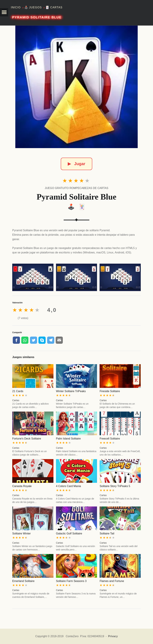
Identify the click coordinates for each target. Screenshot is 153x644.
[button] (4, 12)
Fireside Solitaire (110, 391)
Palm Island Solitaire (68, 439)
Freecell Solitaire (110, 439)
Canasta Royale (22, 486)
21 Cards (18, 391)
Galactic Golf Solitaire (69, 533)
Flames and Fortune (112, 581)
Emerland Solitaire (23, 581)
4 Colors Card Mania (69, 486)
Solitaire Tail (107, 533)
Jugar (76, 164)
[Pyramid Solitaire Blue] (76, 87)
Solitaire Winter (21, 533)
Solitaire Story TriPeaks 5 (115, 486)
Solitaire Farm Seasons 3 (71, 581)
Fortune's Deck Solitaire (27, 439)
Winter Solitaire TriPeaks (71, 391)
